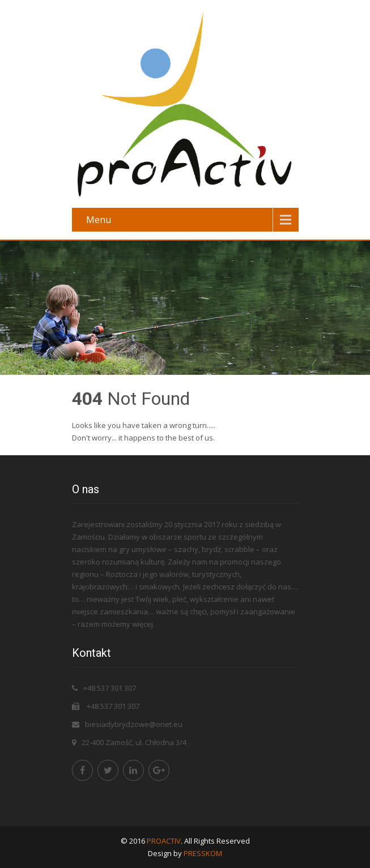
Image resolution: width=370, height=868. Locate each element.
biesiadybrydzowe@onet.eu (134, 724)
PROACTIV (164, 841)
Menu (99, 220)
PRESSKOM (203, 853)
